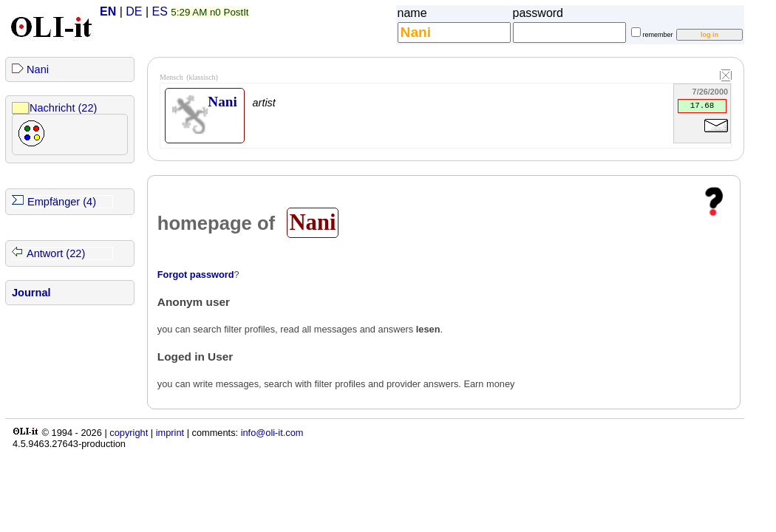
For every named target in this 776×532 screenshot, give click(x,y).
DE (134, 11)
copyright (129, 433)
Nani (38, 69)
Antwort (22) (56, 253)
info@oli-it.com (272, 433)
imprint (170, 433)
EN (108, 11)
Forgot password (196, 274)
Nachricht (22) (63, 108)
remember (658, 35)
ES (160, 11)
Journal (31, 293)
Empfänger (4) (62, 202)
